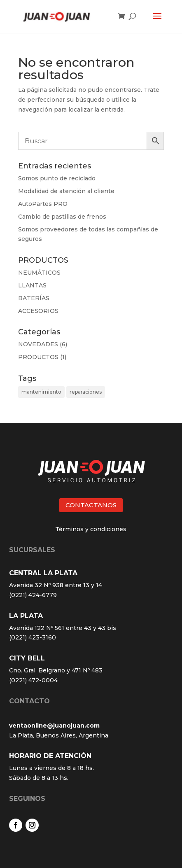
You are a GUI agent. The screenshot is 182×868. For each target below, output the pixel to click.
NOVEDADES (38, 344)
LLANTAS (32, 285)
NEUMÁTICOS (39, 273)
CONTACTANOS (91, 505)
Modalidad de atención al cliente (66, 191)
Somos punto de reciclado (57, 178)
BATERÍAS (34, 298)
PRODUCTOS (38, 357)
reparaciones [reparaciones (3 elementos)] (86, 392)
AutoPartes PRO (43, 204)
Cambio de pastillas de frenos (62, 217)
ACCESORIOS (38, 311)
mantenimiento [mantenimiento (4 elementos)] (41, 392)
